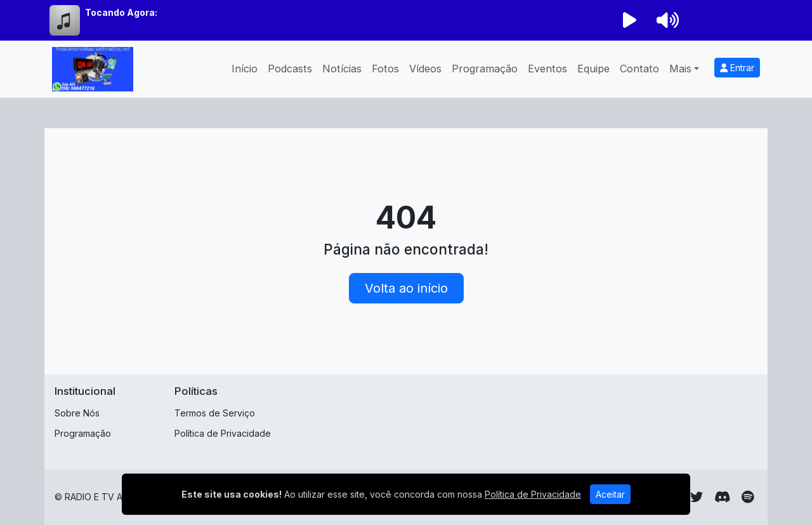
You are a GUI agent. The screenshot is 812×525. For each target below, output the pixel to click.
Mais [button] (680, 69)
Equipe (593, 69)
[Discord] (722, 497)
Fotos (385, 69)
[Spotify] (748, 497)
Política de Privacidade (223, 433)
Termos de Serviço (215, 413)
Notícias (342, 69)
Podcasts (290, 69)
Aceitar (610, 494)
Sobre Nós (77, 413)
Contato (639, 69)
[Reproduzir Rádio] (629, 20)
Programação (485, 69)
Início (245, 69)
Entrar (737, 68)
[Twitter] (697, 497)
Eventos (547, 69)
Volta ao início (406, 288)
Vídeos (425, 69)
